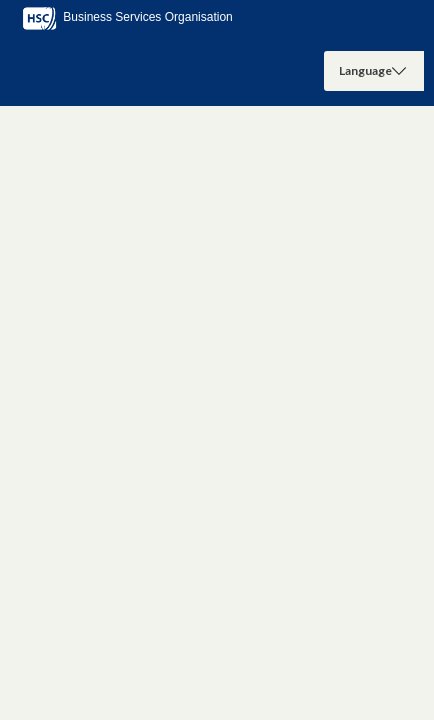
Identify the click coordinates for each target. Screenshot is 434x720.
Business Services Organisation (126, 17)
